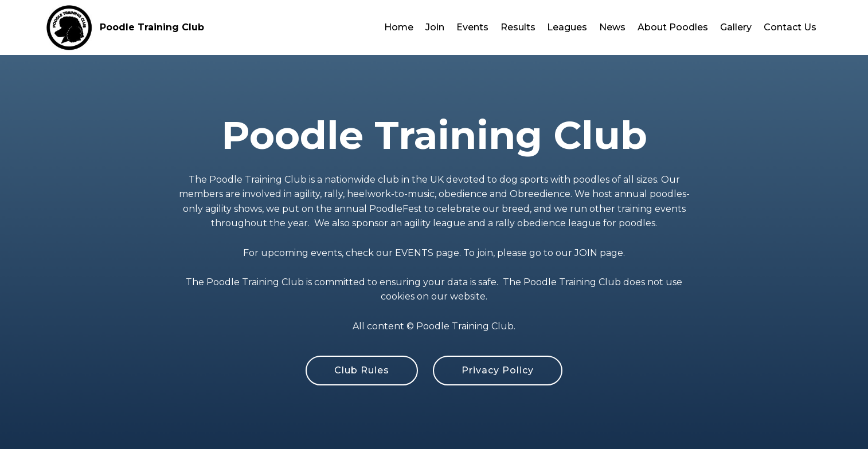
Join (435, 27)
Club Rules (362, 370)
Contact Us (790, 27)
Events (472, 27)
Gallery (736, 27)
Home (399, 27)
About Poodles (673, 27)
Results (518, 27)
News (612, 27)
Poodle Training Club (152, 27)
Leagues (567, 27)
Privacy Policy (498, 370)
